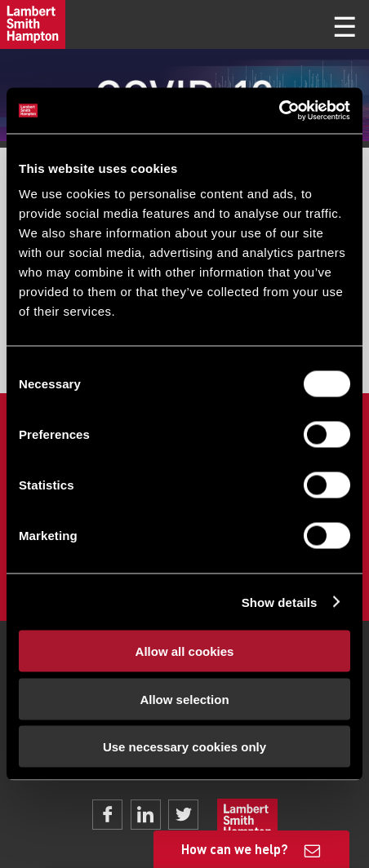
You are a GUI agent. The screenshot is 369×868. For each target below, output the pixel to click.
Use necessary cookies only (184, 747)
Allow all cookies (185, 651)
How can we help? (235, 849)
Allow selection (184, 699)
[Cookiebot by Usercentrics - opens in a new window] (279, 111)
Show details (280, 602)
